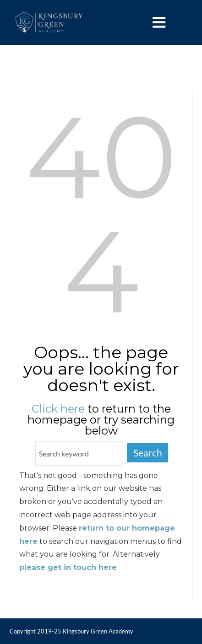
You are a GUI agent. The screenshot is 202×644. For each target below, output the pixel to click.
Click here (58, 409)
